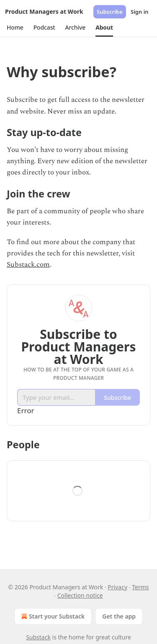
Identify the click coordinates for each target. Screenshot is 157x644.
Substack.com (28, 265)
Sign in (140, 12)
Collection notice (80, 595)
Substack (38, 637)
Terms (140, 587)
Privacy (117, 587)
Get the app (119, 616)
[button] (15, 28)
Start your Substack (52, 616)
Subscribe (110, 12)
